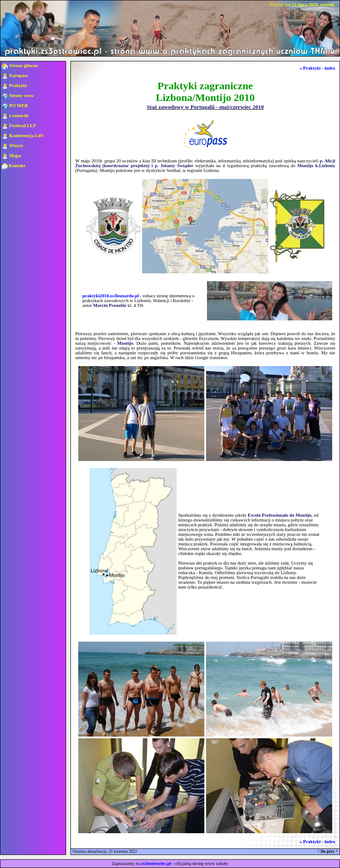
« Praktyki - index (317, 68)
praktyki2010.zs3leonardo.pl (111, 296)
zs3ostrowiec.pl (156, 863)
